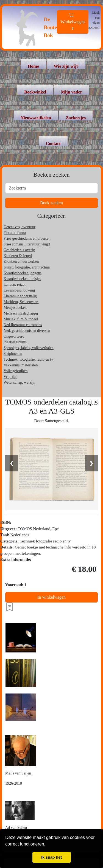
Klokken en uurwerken (21, 261)
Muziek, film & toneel (21, 319)
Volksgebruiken (16, 371)
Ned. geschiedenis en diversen (27, 331)
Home (33, 66)
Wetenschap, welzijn (20, 382)
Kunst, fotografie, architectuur (27, 267)
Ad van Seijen (16, 828)
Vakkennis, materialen (21, 365)
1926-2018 (14, 783)
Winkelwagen (73, 22)
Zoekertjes (76, 118)
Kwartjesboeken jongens (23, 273)
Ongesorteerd (14, 336)
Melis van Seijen (18, 773)
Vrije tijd (10, 377)
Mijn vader (72, 92)
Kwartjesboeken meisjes (22, 279)
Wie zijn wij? (66, 66)
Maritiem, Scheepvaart (21, 302)
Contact (53, 144)
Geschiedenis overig (19, 250)
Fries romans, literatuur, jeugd (27, 244)
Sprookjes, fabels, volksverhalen (29, 348)
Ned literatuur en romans (23, 325)
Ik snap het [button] (51, 857)
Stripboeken (13, 354)
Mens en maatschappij (21, 313)
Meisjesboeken (15, 308)
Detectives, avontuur (20, 227)
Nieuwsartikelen (36, 118)
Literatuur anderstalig (20, 296)
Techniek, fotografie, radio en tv (28, 359)
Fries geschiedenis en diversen (27, 238)
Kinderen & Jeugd (18, 256)
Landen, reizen (15, 285)
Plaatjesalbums (15, 342)
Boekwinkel (35, 92)
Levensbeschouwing (19, 290)
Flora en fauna (15, 233)
